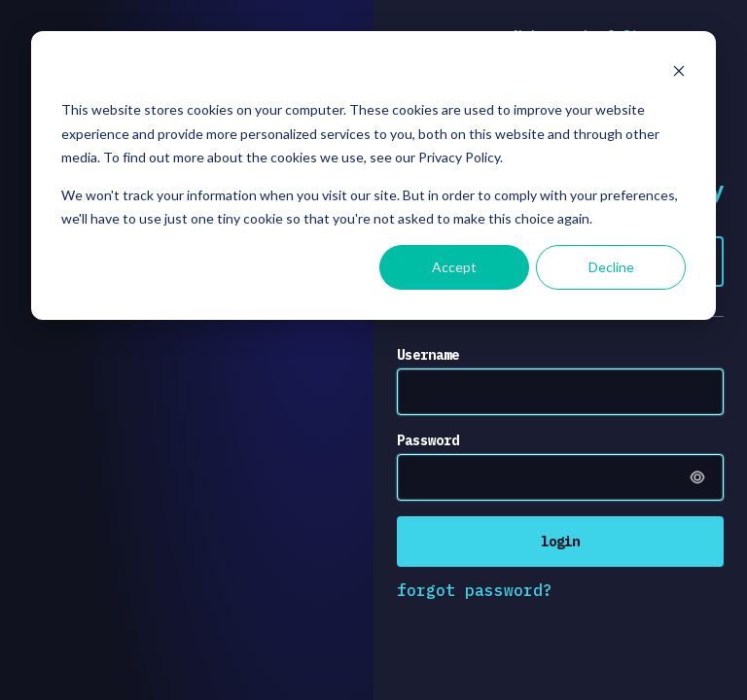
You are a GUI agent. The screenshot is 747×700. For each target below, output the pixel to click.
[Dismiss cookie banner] (679, 73)
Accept (454, 267)
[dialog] (373, 175)
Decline (611, 267)
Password (428, 440)
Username (428, 355)
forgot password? (475, 590)
